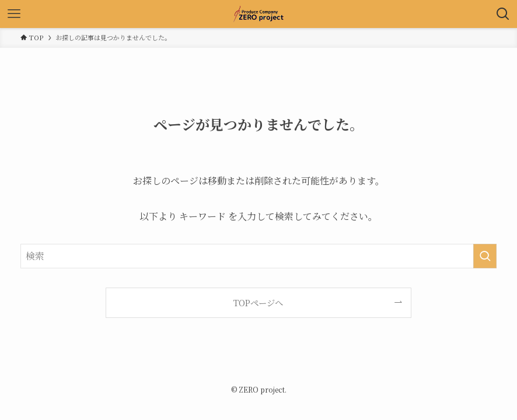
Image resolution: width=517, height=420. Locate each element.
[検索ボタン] (503, 14)
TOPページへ (258, 302)
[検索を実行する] (485, 256)
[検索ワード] (258, 256)
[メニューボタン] (14, 14)
